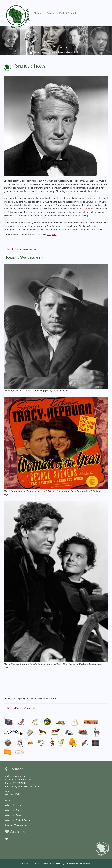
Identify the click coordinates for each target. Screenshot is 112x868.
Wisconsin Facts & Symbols (19, 820)
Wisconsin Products (15, 805)
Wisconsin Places (14, 810)
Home (10, 13)
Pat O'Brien (84, 209)
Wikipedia (52, 235)
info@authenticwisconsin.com (26, 786)
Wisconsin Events (14, 815)
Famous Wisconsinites (16, 825)
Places (37, 13)
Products (23, 13)
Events (50, 13)
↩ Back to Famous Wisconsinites (20, 249)
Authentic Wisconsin (50, 863)
